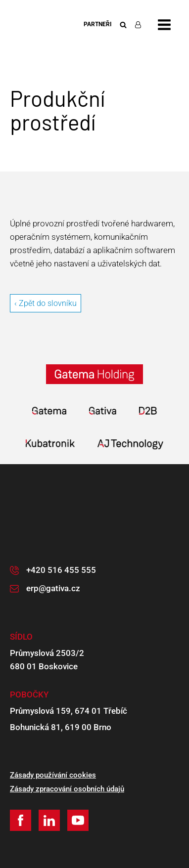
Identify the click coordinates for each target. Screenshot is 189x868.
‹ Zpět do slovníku (46, 303)
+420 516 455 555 (61, 570)
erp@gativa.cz (53, 588)
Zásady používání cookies (53, 775)
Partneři (98, 24)
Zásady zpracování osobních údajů (67, 789)
